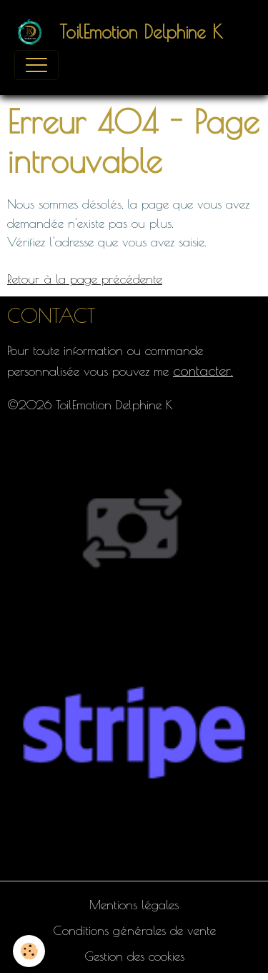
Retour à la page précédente (85, 279)
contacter (202, 370)
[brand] (122, 32)
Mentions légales (134, 905)
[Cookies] (29, 951)
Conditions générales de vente (134, 930)
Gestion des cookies (134, 956)
